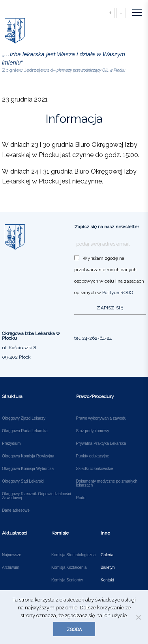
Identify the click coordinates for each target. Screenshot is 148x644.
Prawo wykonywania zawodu (101, 418)
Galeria (107, 555)
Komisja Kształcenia (69, 568)
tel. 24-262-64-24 (93, 338)
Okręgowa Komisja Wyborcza (28, 469)
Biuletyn (108, 568)
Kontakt (107, 580)
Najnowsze (12, 555)
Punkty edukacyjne (93, 456)
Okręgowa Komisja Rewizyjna (28, 456)
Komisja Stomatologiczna (73, 555)
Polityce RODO (118, 292)
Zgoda (74, 630)
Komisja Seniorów (67, 580)
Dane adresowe (16, 511)
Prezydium (11, 444)
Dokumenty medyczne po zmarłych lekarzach (107, 483)
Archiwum (11, 568)
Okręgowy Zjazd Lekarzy (24, 418)
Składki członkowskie (95, 469)
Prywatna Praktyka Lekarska (101, 444)
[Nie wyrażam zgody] (138, 617)
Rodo (81, 498)
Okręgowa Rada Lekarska (25, 431)
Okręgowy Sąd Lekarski (23, 481)
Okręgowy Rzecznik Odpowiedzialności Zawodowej (37, 496)
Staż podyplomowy (93, 431)
